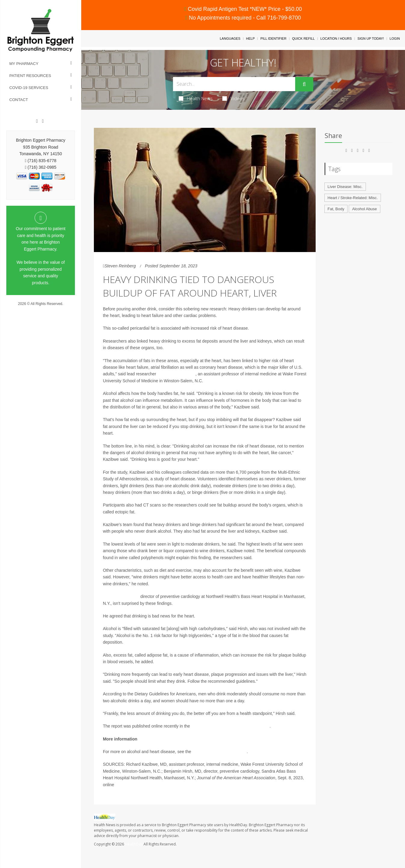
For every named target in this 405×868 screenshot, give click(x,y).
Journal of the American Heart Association (230, 726)
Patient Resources (30, 76)
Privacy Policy (41, 309)
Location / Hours (336, 38)
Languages (230, 38)
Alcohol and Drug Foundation (219, 752)
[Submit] (304, 84)
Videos (233, 98)
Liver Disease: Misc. (345, 187)
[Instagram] (43, 121)
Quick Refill (303, 38)
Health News (196, 98)
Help (250, 38)
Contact (19, 100)
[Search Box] (234, 84)
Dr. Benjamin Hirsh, (121, 596)
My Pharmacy (24, 64)
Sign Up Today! (371, 38)
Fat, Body (336, 209)
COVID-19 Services (29, 88)
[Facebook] (37, 121)
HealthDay (134, 844)
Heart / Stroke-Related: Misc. (353, 198)
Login (395, 38)
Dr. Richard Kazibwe (176, 374)
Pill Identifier (273, 38)
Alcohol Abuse (364, 209)
